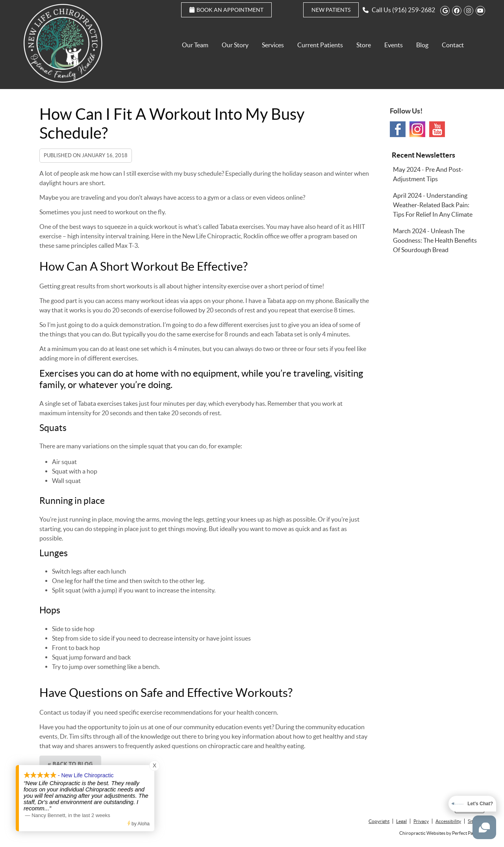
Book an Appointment (226, 10)
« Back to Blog (70, 764)
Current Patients (320, 45)
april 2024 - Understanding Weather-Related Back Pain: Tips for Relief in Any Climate (433, 205)
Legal (401, 821)
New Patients (331, 10)
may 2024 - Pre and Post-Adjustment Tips (428, 174)
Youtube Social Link (437, 129)
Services (273, 45)
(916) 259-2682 (414, 10)
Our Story (235, 45)
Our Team (195, 45)
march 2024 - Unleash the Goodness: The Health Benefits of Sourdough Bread (435, 240)
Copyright (379, 821)
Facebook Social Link (398, 129)
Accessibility (448, 821)
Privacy (421, 821)
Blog (422, 45)
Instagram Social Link (417, 129)
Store (364, 45)
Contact (453, 45)
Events (394, 45)
